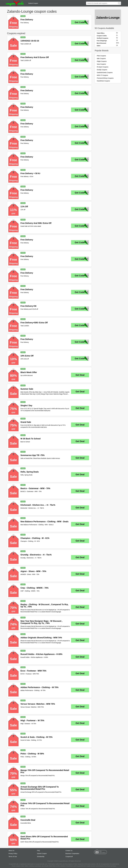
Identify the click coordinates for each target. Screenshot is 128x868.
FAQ (38, 851)
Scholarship (41, 857)
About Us (11, 851)
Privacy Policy (13, 854)
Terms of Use (13, 857)
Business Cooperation (72, 854)
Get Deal (80, 375)
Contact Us (69, 851)
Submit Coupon (33, 3)
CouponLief (69, 857)
